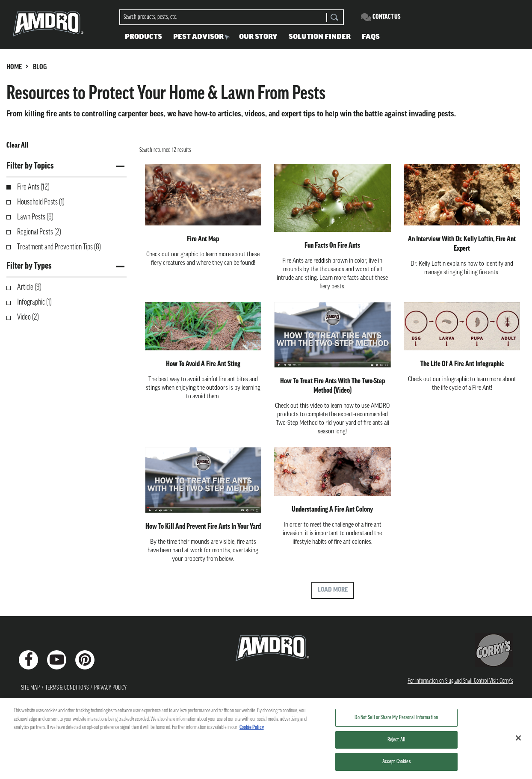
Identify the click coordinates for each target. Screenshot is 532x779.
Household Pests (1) (41, 203)
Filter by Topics (30, 166)
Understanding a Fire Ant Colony (332, 510)
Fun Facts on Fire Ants (332, 246)
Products (143, 37)
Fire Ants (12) (33, 188)
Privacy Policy (110, 688)
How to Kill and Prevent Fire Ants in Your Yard (203, 527)
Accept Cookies (396, 767)
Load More (333, 590)
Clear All (17, 146)
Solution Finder (320, 37)
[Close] (518, 743)
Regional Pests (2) (39, 233)
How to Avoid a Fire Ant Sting (203, 364)
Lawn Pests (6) (35, 218)
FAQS (371, 37)
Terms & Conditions (67, 688)
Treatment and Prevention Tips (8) (59, 247)
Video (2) (28, 318)
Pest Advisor (198, 37)
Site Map (30, 688)
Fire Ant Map (203, 239)
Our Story (258, 37)
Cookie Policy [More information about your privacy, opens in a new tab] (252, 733)
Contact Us (387, 17)
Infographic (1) (34, 303)
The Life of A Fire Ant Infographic (462, 364)
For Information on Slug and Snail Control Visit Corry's (460, 681)
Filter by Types (29, 266)
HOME (14, 67)
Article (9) (29, 288)
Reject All (396, 745)
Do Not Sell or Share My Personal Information (396, 723)
